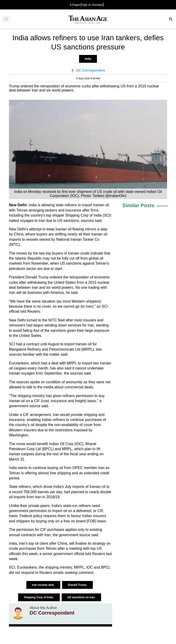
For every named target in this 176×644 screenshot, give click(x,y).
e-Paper (75, 5)
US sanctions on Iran (81, 597)
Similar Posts (138, 205)
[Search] (171, 20)
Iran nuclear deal (43, 585)
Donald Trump (77, 585)
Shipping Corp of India (39, 597)
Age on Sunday (92, 5)
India (88, 59)
